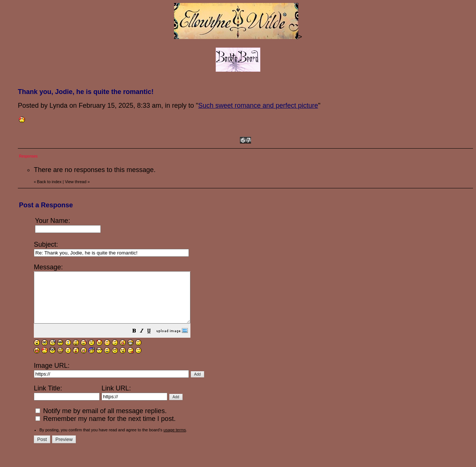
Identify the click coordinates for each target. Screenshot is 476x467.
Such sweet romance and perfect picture (258, 106)
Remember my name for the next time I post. (105, 429)
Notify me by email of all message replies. (101, 421)
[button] (153, 341)
